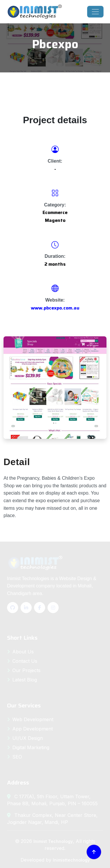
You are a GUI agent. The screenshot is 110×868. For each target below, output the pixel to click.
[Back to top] (94, 852)
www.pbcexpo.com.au (55, 308)
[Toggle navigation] (95, 12)
